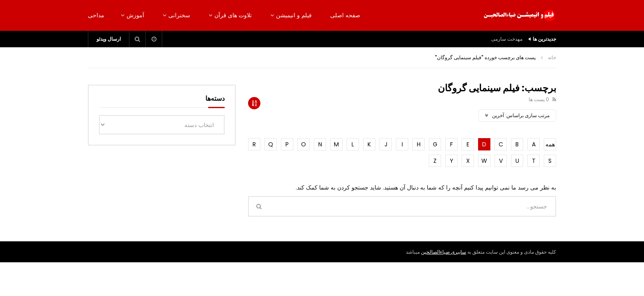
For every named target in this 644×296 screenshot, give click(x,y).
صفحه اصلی (345, 15)
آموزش (135, 15)
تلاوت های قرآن (233, 15)
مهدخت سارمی (507, 39)
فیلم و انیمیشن (294, 15)
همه (550, 144)
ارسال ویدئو (109, 39)
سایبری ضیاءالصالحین (444, 252)
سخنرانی (179, 15)
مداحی (96, 15)
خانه (552, 57)
